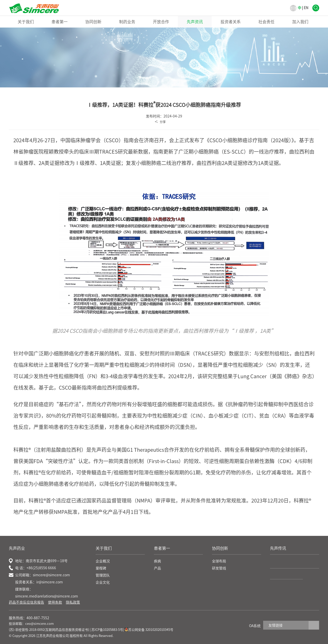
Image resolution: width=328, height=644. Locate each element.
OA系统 (255, 626)
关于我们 (26, 22)
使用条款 (55, 602)
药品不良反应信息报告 (26, 602)
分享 (163, 122)
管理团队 (103, 575)
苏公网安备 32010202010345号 (149, 630)
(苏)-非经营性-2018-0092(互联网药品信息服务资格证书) (49, 630)
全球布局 (219, 561)
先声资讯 (195, 22)
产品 (157, 568)
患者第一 (60, 22)
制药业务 (127, 22)
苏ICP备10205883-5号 (107, 630)
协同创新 (93, 22)
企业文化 (103, 582)
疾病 (157, 561)
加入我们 (300, 22)
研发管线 (219, 568)
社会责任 (266, 22)
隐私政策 (73, 602)
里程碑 (101, 568)
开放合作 (161, 22)
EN (306, 8)
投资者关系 (231, 22)
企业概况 (103, 561)
